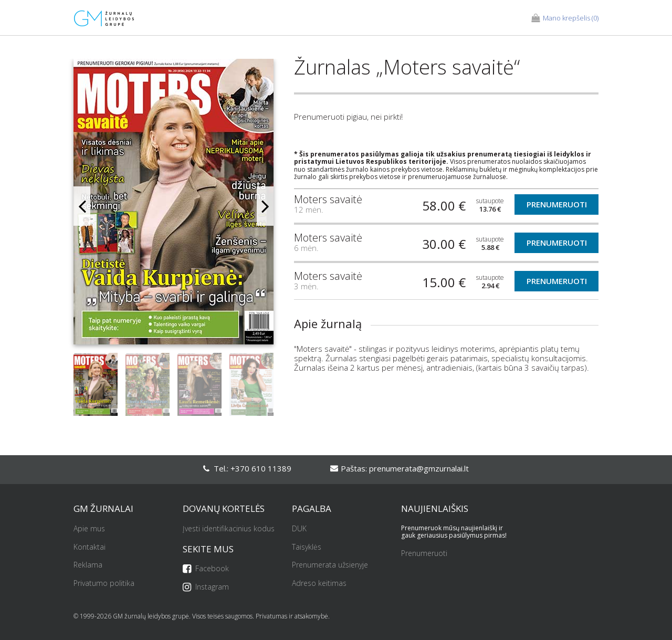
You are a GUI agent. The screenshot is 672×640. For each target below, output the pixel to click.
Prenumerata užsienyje (330, 565)
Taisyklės (307, 547)
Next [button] (265, 206)
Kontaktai (90, 547)
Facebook (206, 569)
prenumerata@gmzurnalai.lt (419, 468)
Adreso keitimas (319, 584)
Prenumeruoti (557, 204)
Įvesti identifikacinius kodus (229, 529)
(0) (565, 18)
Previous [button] (82, 206)
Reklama (88, 565)
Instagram (206, 587)
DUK (299, 529)
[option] (174, 206)
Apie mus (89, 529)
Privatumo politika (104, 584)
